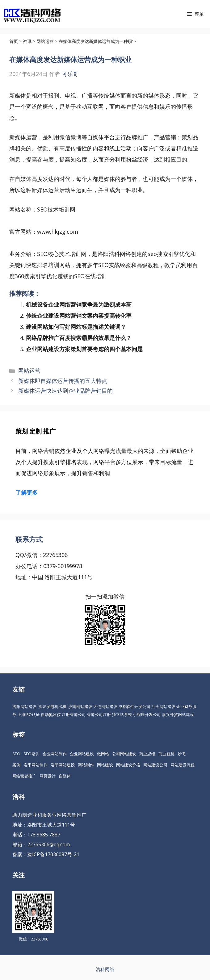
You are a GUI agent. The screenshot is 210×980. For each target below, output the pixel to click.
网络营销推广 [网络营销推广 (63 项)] (24, 776)
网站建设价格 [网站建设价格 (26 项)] (128, 765)
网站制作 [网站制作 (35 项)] (86, 765)
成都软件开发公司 (134, 706)
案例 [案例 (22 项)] (16, 765)
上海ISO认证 (29, 714)
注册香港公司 (74, 714)
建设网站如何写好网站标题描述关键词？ (76, 327)
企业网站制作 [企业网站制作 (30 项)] (55, 754)
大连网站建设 (105, 706)
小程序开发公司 (147, 714)
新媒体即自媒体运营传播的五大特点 (63, 381)
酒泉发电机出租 (52, 706)
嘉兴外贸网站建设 (178, 714)
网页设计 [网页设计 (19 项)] (48, 776)
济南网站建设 (80, 706)
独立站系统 (122, 714)
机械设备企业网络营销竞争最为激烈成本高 (79, 304)
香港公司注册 (99, 714)
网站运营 (29, 371)
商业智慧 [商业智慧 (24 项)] (166, 754)
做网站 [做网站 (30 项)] (103, 754)
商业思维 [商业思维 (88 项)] (147, 754)
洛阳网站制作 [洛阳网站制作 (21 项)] (36, 765)
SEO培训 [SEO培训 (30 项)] (31, 754)
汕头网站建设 (163, 706)
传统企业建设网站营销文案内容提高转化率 (79, 316)
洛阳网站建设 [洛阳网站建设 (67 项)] (63, 765)
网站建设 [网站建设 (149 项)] (105, 765)
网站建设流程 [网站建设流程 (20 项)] (183, 765)
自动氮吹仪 (51, 714)
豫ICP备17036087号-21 (53, 854)
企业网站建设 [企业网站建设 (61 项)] (82, 754)
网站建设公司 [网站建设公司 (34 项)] (155, 765)
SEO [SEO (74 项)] (16, 754)
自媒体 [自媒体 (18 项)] (65, 776)
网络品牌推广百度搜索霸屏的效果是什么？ (79, 338)
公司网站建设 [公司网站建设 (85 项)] (124, 754)
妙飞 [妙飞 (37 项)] (182, 754)
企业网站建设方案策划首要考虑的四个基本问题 (84, 349)
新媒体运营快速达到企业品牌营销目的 (65, 391)
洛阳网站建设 (24, 706)
